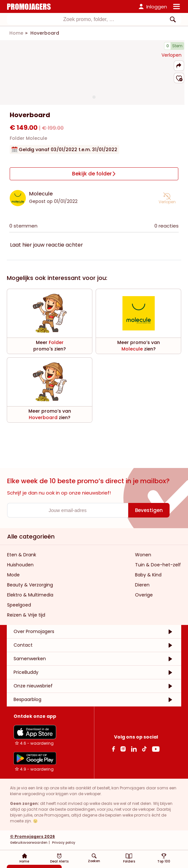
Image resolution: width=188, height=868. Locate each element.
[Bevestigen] (149, 510)
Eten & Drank (22, 555)
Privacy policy (63, 843)
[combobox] (94, 19)
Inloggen (157, 7)
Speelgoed (19, 605)
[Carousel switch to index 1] (94, 97)
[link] (16, 33)
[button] (179, 66)
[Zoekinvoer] (89, 19)
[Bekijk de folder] (94, 174)
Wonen (143, 555)
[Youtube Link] (156, 749)
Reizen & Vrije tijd (26, 615)
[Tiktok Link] (144, 749)
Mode (13, 575)
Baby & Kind (148, 575)
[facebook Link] (114, 749)
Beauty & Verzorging (30, 585)
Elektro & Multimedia (30, 595)
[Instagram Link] (123, 749)
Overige (144, 595)
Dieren (142, 585)
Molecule (41, 194)
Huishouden (20, 565)
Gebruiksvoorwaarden (29, 843)
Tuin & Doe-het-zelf (158, 565)
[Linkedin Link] (134, 749)
